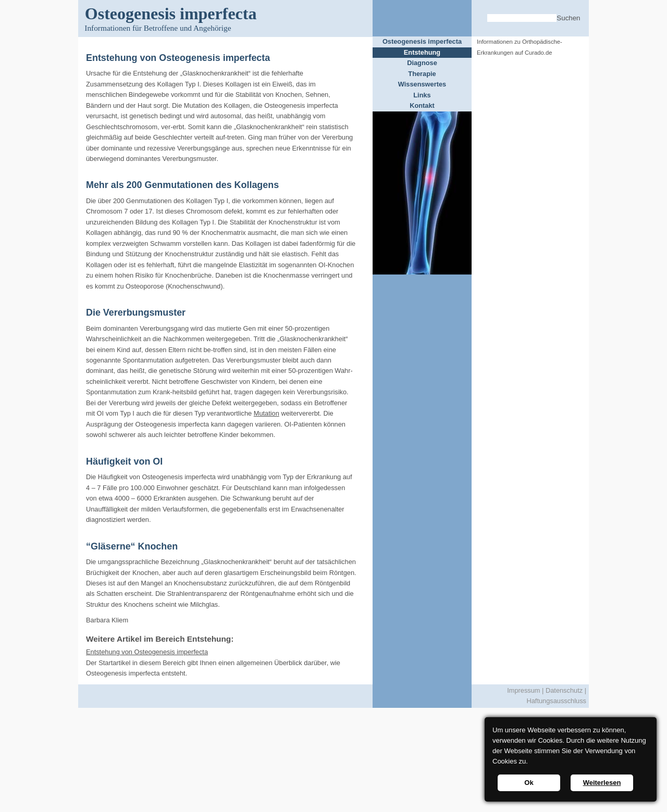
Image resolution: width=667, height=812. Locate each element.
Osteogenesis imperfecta (422, 41)
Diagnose (422, 63)
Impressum (523, 690)
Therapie (422, 74)
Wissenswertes (422, 84)
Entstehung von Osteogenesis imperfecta (147, 652)
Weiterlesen (602, 783)
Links (422, 95)
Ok (529, 783)
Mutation (267, 413)
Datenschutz (564, 690)
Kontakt (422, 105)
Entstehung (422, 52)
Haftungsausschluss (556, 701)
